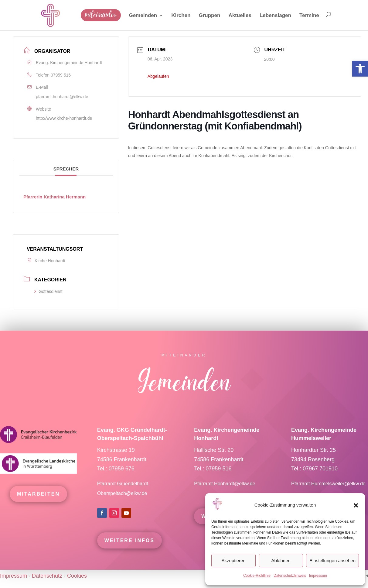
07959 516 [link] (61, 75)
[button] (356, 505)
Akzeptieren (233, 560)
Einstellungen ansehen (332, 560)
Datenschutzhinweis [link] (290, 576)
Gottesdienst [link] (48, 291)
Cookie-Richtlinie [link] (257, 576)
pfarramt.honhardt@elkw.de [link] (62, 97)
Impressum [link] (318, 576)
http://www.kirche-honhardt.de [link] (64, 118)
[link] (360, 69)
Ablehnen (281, 560)
